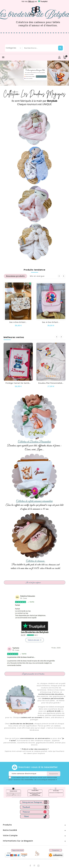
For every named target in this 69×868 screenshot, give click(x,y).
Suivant (64, 276)
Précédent (59, 276)
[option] (34, 73)
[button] (6, 73)
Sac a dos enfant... (18, 322)
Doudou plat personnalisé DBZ (52, 383)
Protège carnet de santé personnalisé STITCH (27, 383)
